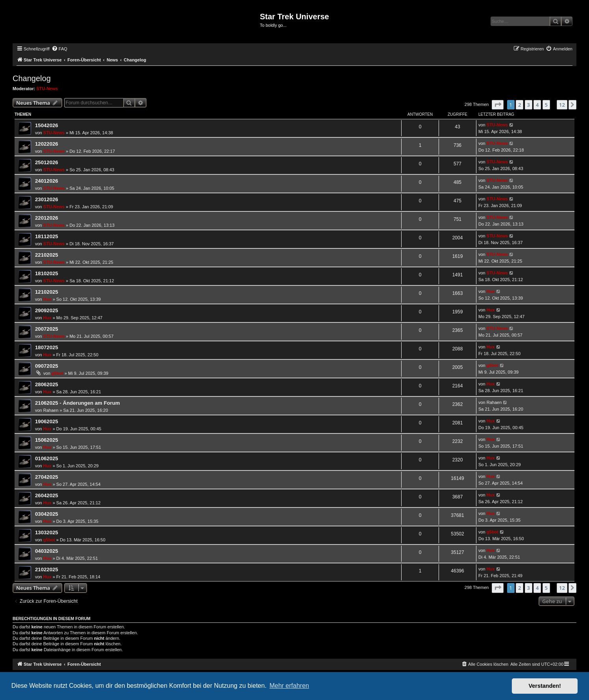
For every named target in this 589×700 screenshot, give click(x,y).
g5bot (57, 373)
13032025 (47, 532)
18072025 (47, 347)
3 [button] (529, 105)
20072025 (47, 329)
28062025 (47, 384)
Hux (47, 299)
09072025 (47, 366)
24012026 (47, 181)
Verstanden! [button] (545, 686)
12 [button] (562, 105)
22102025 (47, 255)
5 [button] (546, 105)
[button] (498, 105)
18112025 (47, 236)
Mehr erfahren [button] (289, 686)
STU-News (47, 89)
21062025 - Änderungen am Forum (77, 403)
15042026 (47, 125)
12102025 (47, 292)
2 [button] (520, 105)
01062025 (47, 458)
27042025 (47, 477)
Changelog (32, 78)
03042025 (47, 514)
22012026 (47, 218)
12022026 (47, 144)
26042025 (47, 495)
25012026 (47, 162)
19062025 (47, 421)
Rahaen (51, 410)
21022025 (47, 569)
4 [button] (537, 105)
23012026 (47, 199)
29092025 (47, 310)
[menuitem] (59, 49)
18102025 (47, 273)
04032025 (47, 551)
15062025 (47, 440)
